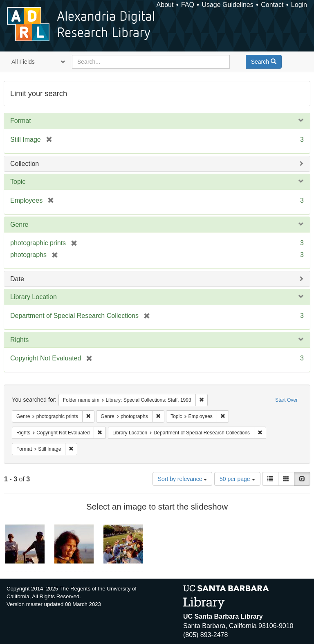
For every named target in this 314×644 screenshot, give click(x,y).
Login (299, 5)
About (165, 5)
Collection (25, 164)
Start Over (286, 400)
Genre (19, 225)
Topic (18, 182)
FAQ (188, 5)
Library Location (34, 297)
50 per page (237, 479)
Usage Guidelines (227, 5)
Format (21, 121)
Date (17, 279)
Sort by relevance (183, 479)
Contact (272, 5)
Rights (19, 340)
